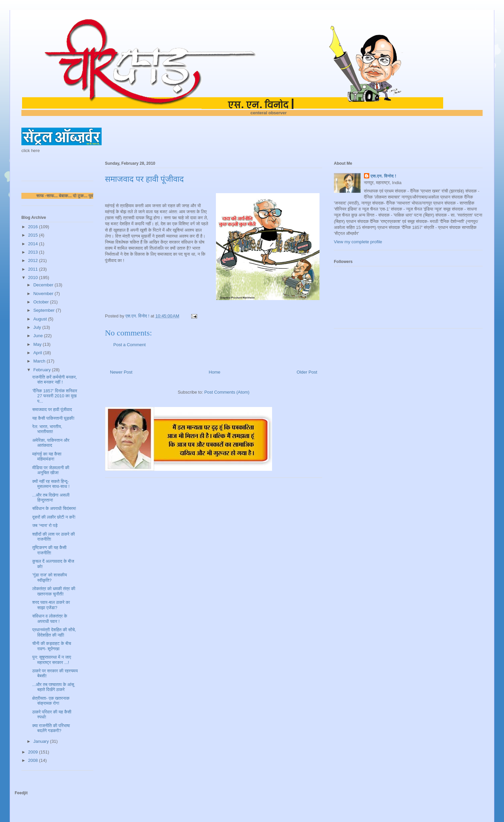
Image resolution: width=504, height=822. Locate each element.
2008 (34, 760)
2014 (34, 244)
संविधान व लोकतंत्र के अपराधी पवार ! (50, 619)
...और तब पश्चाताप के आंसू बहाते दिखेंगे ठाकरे (53, 687)
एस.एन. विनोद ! (384, 176)
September (45, 310)
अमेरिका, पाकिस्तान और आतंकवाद (51, 443)
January (42, 741)
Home (215, 372)
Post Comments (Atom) (227, 392)
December (44, 285)
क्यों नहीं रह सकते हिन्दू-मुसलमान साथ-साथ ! (51, 484)
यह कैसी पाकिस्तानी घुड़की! (53, 418)
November (44, 294)
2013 (34, 252)
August (41, 319)
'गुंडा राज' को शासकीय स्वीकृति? (49, 578)
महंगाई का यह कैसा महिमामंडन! (47, 457)
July (38, 327)
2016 (34, 227)
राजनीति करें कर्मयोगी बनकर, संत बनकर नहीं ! (54, 380)
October (42, 302)
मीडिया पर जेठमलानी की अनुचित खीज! (51, 470)
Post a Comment (130, 345)
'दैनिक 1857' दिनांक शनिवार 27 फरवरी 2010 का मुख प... (54, 396)
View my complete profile (358, 242)
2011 (34, 269)
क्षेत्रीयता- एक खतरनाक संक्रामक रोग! (51, 701)
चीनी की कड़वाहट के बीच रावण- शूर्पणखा (51, 646)
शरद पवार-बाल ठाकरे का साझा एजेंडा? (51, 605)
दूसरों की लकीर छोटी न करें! (54, 517)
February (43, 370)
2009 (34, 752)
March (40, 361)
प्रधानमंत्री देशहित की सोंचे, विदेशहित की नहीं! (54, 632)
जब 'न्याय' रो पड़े (45, 525)
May (38, 344)
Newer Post (121, 372)
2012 (34, 260)
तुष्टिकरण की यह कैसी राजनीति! (49, 550)
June (39, 336)
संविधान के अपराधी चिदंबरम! (54, 508)
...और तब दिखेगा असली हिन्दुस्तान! (51, 498)
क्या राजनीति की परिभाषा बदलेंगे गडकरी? (51, 728)
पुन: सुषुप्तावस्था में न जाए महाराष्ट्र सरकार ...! (51, 660)
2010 (34, 278)
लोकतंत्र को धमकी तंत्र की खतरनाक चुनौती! (54, 591)
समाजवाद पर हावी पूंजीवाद (52, 409)
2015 (34, 235)
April (38, 353)
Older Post (307, 372)
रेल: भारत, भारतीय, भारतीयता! (47, 429)
